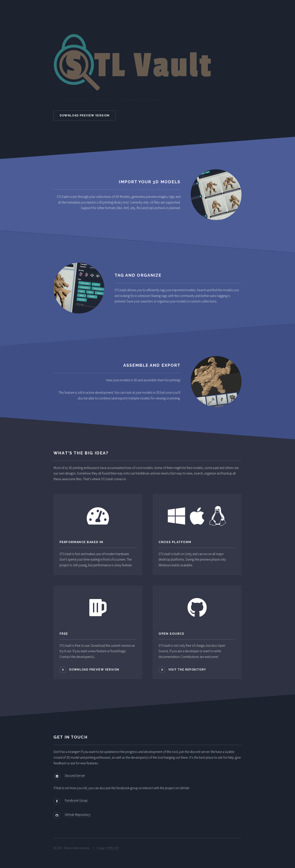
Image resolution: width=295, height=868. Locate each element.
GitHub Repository (78, 815)
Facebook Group (76, 800)
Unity (188, 554)
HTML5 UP (112, 848)
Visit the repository (187, 670)
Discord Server (75, 776)
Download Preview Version (85, 115)
